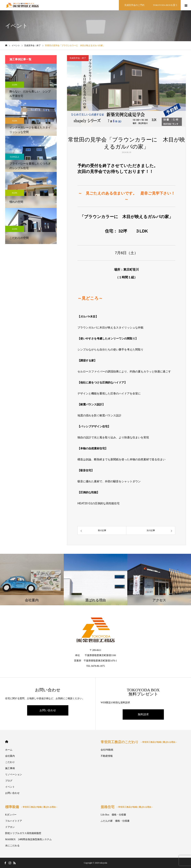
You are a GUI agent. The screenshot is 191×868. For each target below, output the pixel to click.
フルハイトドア (14, 821)
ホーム (9, 750)
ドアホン (10, 827)
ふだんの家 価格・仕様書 (115, 821)
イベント (10, 787)
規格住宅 (127, 807)
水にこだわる (12, 846)
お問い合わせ (48, 710)
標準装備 (31, 807)
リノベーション (14, 775)
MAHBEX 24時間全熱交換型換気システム (28, 839)
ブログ (9, 781)
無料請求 (143, 714)
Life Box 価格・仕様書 (113, 815)
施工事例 (10, 768)
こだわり (10, 762)
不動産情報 (107, 756)
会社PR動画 (107, 750)
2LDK (15, 85)
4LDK (15, 193)
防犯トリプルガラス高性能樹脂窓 (23, 833)
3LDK (15, 121)
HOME (7, 742)
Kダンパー (11, 815)
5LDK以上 (15, 157)
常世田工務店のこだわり (139, 742)
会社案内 (10, 756)
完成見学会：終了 (78, 58)
